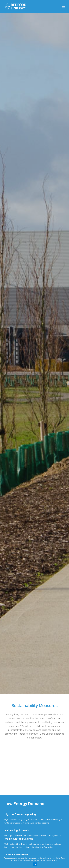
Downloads (11, 822)
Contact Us (11, 825)
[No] (66, 861)
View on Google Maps (14, 802)
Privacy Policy (12, 818)
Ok (35, 864)
